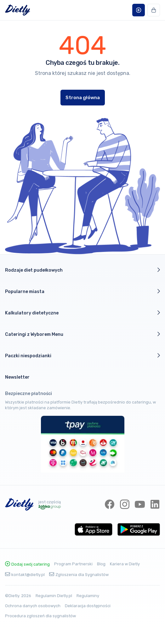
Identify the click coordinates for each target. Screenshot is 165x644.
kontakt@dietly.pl (25, 575)
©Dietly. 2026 (18, 596)
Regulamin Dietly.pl (54, 596)
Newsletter (17, 377)
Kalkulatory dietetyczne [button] (82, 313)
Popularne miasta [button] (82, 291)
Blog (101, 564)
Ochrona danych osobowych (33, 606)
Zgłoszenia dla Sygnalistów (79, 575)
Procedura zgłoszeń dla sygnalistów (40, 616)
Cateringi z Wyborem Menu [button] (82, 334)
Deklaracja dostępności (88, 606)
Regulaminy (88, 596)
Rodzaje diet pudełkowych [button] (82, 270)
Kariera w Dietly (125, 564)
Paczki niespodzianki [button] (82, 356)
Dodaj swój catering (27, 564)
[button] (139, 10)
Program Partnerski (73, 564)
